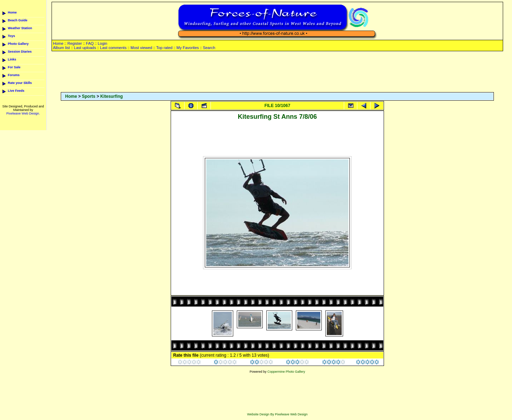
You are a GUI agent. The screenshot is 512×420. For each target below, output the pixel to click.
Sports (89, 96)
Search (209, 48)
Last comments (113, 48)
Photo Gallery (18, 44)
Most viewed (141, 48)
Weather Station (20, 28)
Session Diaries (20, 52)
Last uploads (85, 48)
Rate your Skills (20, 83)
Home (12, 12)
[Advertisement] (277, 72)
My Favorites (188, 48)
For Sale (14, 67)
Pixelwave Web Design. (23, 113)
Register (74, 43)
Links (12, 59)
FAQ (90, 43)
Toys (11, 36)
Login (103, 43)
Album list (62, 48)
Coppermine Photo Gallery (286, 372)
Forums (14, 75)
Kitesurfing (111, 96)
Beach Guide (18, 20)
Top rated (164, 48)
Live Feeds (16, 91)
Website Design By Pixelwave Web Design (277, 414)
